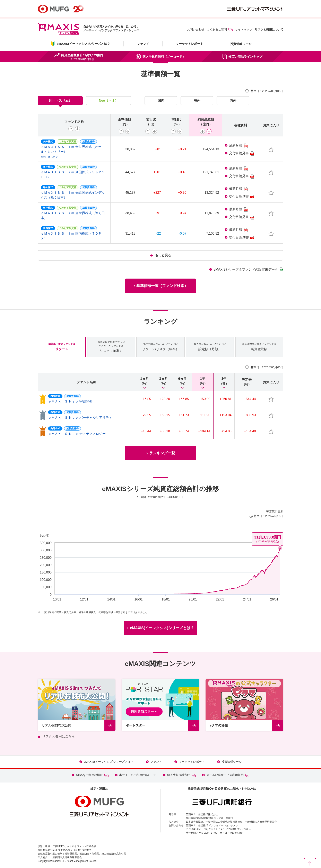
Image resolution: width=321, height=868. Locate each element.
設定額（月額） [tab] (210, 346)
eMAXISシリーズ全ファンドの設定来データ (248, 270)
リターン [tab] (62, 346)
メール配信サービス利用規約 (228, 775)
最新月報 (238, 146)
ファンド (143, 44)
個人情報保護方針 (181, 775)
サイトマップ (244, 29)
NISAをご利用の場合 (92, 775)
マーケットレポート (189, 44)
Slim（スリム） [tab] (60, 101)
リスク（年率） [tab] (111, 346)
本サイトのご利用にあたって (138, 775)
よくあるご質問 (220, 29)
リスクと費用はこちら (59, 736)
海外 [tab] (197, 101)
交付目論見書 (242, 153)
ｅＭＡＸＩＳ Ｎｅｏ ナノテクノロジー (77, 434)
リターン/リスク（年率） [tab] (160, 346)
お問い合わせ (196, 29)
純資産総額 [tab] (259, 346)
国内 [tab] (161, 101)
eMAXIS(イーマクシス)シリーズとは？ (109, 762)
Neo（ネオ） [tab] (109, 101)
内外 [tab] (233, 101)
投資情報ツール (241, 44)
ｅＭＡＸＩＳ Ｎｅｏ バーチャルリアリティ (80, 418)
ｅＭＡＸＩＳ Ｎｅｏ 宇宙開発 (70, 401)
